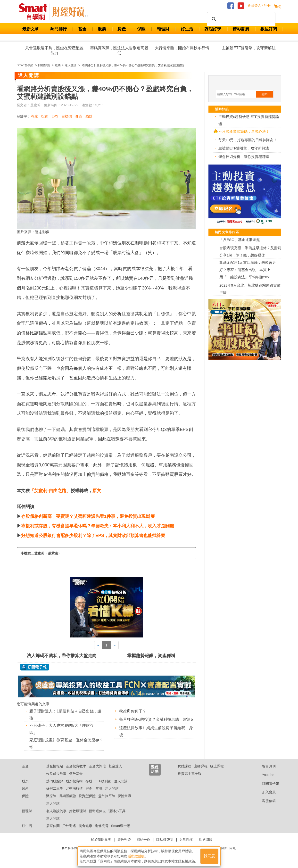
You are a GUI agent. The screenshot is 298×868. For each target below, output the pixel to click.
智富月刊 (265, 766)
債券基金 (76, 774)
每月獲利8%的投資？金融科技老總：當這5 (156, 719)
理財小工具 (117, 811)
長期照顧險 (67, 796)
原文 (97, 491)
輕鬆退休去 (97, 811)
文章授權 (186, 840)
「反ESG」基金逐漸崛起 (240, 240)
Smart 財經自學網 (35, 12)
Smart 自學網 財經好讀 (70, 12)
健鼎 (79, 116)
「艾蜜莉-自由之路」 (50, 491)
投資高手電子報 (190, 774)
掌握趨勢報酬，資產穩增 (151, 656)
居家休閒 (53, 826)
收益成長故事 (56, 774)
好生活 (187, 29)
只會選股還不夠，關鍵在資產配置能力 (54, 50)
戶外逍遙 (69, 826)
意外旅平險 (107, 796)
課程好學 (213, 29)
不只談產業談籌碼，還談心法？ (244, 131)
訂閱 (265, 94)
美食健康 (85, 826)
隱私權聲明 (165, 840)
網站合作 (143, 840)
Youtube (265, 775)
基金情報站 (55, 766)
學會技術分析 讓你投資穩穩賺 (244, 157)
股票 (102, 29)
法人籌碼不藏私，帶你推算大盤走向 (62, 656)
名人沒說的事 (56, 811)
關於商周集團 (101, 840)
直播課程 (201, 766)
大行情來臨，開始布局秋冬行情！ (184, 48)
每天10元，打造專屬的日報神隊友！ (248, 140)
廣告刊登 (124, 840)
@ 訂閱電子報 (35, 667)
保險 (141, 29)
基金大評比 (97, 766)
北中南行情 (74, 788)
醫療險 (51, 796)
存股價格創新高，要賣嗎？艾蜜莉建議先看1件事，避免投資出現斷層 (88, 516)
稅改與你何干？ (133, 711)
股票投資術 (74, 781)
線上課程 (217, 766)
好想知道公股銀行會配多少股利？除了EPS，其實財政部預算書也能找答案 (93, 536)
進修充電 (102, 826)
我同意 (209, 856)
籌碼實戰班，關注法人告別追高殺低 (119, 50)
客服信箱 (265, 801)
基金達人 (115, 766)
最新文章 (31, 29)
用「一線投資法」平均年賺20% (245, 277)
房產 (122, 29)
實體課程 (184, 766)
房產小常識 (94, 788)
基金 (82, 29)
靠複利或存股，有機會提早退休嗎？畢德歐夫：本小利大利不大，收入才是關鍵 (98, 526)
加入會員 (265, 792)
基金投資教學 (76, 766)
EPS (55, 116)
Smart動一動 (120, 826)
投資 (45, 116)
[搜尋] (240, 19)
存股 (34, 116)
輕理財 (163, 29)
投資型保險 (87, 796)
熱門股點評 (55, 781)
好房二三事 (55, 788)
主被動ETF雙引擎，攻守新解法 (249, 48)
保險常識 (124, 796)
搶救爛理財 (78, 811)
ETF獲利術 (103, 781)
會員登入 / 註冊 (259, 6)
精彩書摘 (241, 29)
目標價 (67, 116)
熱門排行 (58, 29)
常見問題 (206, 840)
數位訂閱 (269, 29)
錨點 (89, 116)
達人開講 (121, 781)
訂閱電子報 (267, 784)
